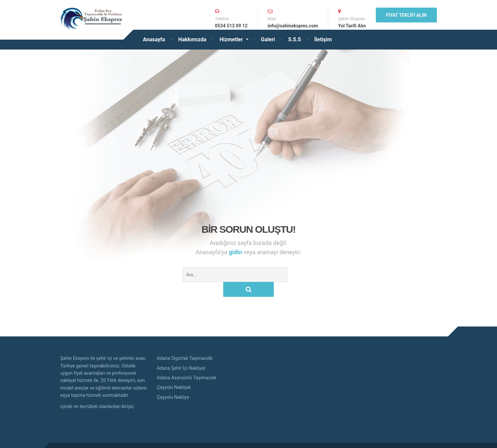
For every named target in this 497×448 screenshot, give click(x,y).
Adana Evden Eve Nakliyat (119, 438)
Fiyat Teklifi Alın (406, 15)
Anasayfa (154, 39)
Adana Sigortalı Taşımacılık (185, 343)
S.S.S (295, 39)
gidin (236, 252)
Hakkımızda (192, 39)
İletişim (323, 39)
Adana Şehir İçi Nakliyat (181, 353)
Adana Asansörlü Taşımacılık (187, 363)
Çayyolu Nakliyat (174, 372)
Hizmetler (231, 39)
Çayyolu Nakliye (173, 382)
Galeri (268, 39)
